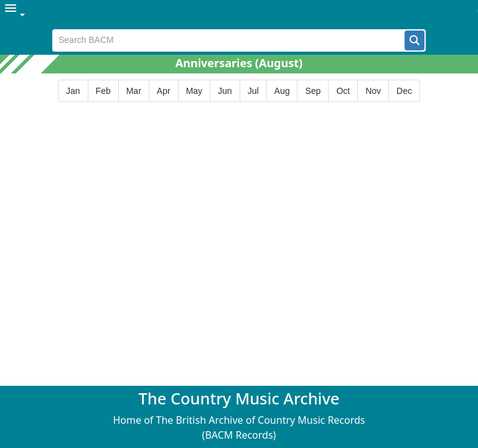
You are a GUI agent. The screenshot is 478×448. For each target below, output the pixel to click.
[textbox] (229, 40)
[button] (415, 40)
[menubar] (239, 15)
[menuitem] (16, 15)
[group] (239, 91)
